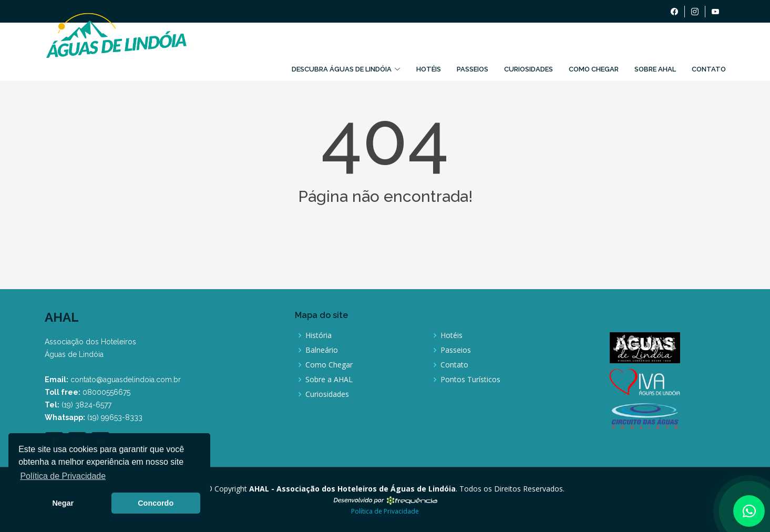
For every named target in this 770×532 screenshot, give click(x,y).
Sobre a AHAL (329, 380)
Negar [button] (63, 503)
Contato (709, 69)
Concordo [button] (156, 503)
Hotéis (429, 69)
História (319, 335)
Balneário (322, 350)
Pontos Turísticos (470, 380)
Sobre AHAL (655, 69)
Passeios (473, 69)
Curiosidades (528, 69)
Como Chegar (594, 69)
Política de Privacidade (385, 511)
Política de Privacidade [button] (63, 476)
